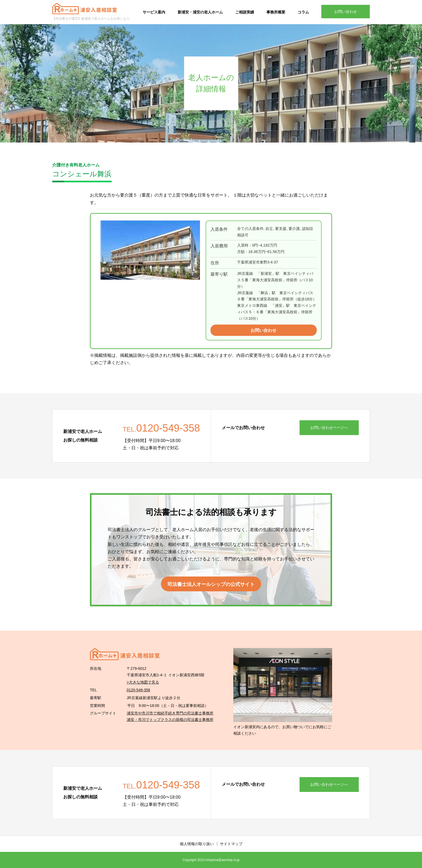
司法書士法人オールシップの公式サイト (211, 584)
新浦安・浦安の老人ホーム (200, 12)
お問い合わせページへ (329, 428)
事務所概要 (276, 12)
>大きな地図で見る (143, 682)
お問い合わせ (346, 12)
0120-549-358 (138, 690)
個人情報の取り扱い (197, 844)
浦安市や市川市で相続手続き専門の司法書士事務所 (170, 713)
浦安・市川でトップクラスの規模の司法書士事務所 (170, 720)
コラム (303, 12)
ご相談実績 (245, 12)
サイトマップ (231, 844)
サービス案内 (154, 12)
